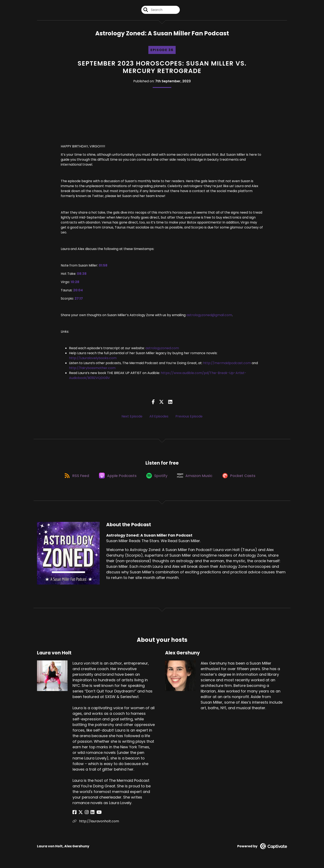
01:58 (103, 266)
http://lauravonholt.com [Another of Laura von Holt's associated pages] (96, 824)
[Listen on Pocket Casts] (242, 478)
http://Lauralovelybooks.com (93, 359)
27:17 (79, 299)
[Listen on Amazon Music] (196, 478)
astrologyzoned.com (162, 349)
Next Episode (132, 417)
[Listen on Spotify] (157, 478)
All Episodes (159, 417)
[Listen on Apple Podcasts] (117, 478)
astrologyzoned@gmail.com (209, 316)
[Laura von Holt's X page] (80, 815)
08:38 (82, 275)
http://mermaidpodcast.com (227, 364)
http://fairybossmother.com (92, 369)
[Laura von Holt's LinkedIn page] (89, 815)
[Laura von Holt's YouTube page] (95, 815)
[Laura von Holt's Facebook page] (74, 815)
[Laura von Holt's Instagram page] (85, 815)
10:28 (75, 283)
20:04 (78, 291)
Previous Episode (189, 417)
